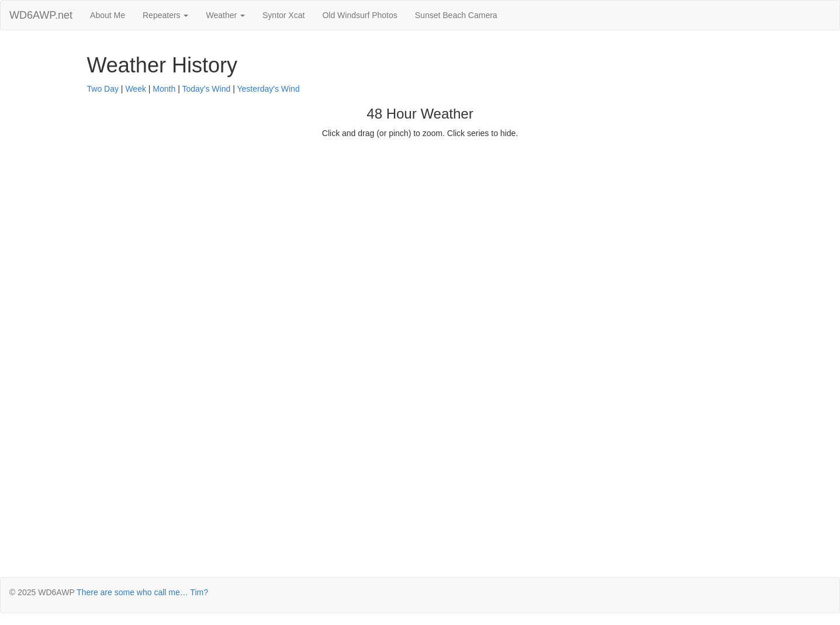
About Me (108, 15)
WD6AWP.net (41, 15)
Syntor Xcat (284, 15)
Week (136, 89)
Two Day (103, 89)
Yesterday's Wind (268, 89)
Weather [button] (225, 15)
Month (164, 89)
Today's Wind (206, 89)
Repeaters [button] (165, 15)
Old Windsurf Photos (359, 15)
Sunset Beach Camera (456, 15)
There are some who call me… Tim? (142, 592)
